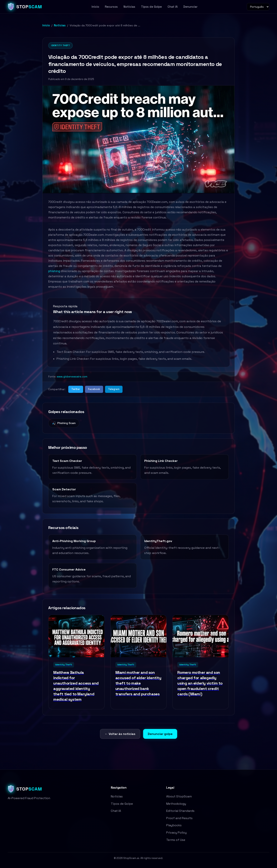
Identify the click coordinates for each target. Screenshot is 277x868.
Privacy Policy (176, 833)
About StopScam (179, 796)
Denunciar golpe (160, 734)
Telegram (114, 389)
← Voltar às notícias (120, 734)
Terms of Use (176, 840)
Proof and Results (179, 818)
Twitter (76, 389)
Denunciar (190, 7)
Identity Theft (60, 45)
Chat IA (173, 7)
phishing (54, 271)
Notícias (129, 7)
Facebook (94, 389)
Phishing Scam (64, 423)
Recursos (111, 7)
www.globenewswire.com (72, 377)
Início (95, 7)
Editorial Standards (180, 811)
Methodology (176, 804)
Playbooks (174, 825)
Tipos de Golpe (151, 7)
